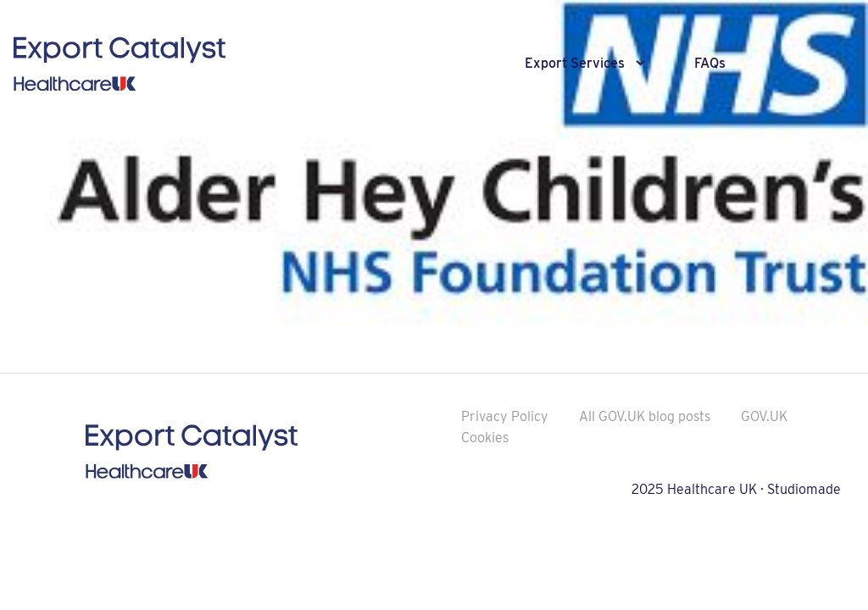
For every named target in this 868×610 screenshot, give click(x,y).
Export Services (575, 63)
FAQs (710, 63)
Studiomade (804, 489)
